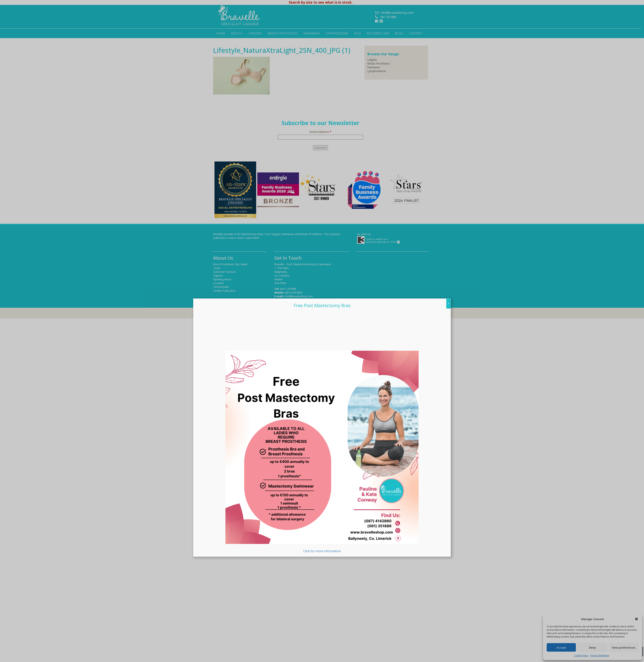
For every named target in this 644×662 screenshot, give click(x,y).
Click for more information (322, 452)
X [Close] (448, 303)
